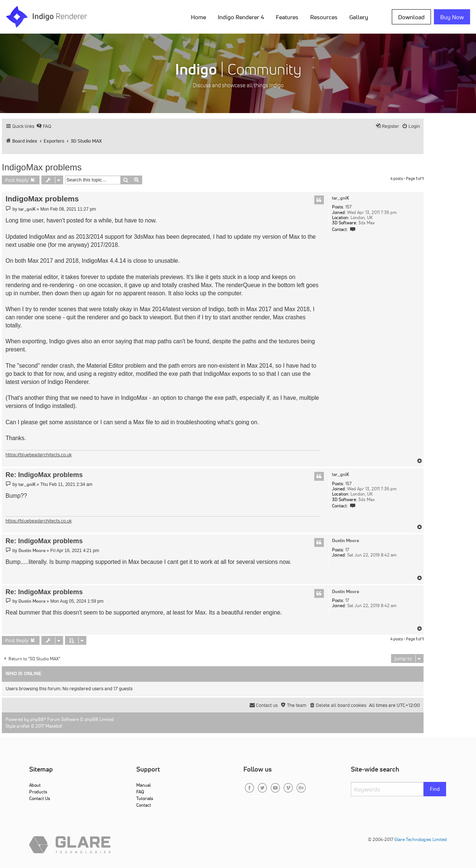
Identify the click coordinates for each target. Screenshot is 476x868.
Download (411, 17)
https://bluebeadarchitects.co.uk (39, 455)
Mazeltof (54, 726)
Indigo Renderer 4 (241, 17)
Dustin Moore (345, 541)
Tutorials (145, 798)
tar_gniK (340, 198)
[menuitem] (44, 126)
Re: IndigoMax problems (44, 475)
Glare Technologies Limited (421, 839)
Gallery (359, 17)
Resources (324, 17)
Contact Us (40, 798)
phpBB (37, 719)
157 (348, 207)
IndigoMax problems (42, 167)
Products (38, 792)
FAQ (140, 792)
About (35, 785)
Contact (144, 805)
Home (198, 17)
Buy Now (452, 17)
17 (347, 550)
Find (435, 789)
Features (287, 17)
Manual (143, 785)
